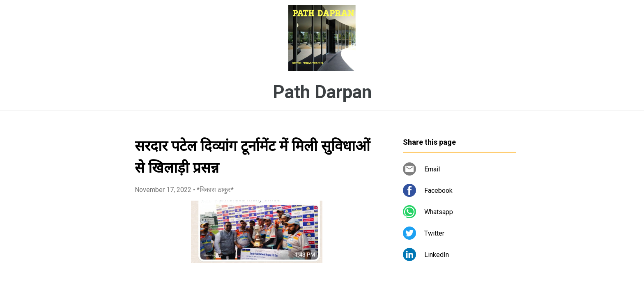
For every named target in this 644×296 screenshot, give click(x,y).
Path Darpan (322, 92)
